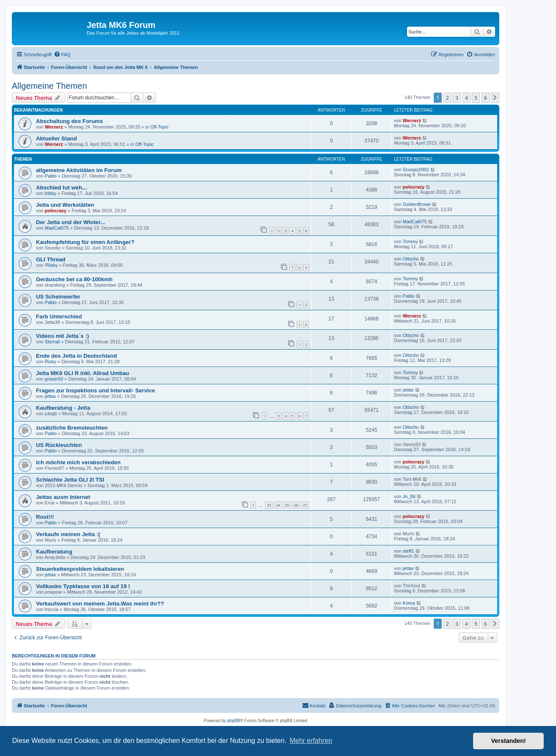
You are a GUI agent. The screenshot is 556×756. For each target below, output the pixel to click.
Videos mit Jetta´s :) (62, 336)
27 (305, 505)
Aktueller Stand (56, 138)
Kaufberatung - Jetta (63, 408)
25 (287, 505)
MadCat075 (57, 228)
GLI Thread (51, 259)
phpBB (234, 721)
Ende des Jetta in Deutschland (76, 356)
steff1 (409, 551)
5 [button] (476, 98)
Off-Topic (160, 127)
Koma (409, 603)
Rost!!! (45, 517)
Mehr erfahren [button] (311, 741)
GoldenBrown (417, 204)
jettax (50, 396)
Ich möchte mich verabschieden (78, 462)
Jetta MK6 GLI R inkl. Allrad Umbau (83, 373)
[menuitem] (62, 55)
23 (269, 505)
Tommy (410, 241)
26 (296, 505)
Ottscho (411, 259)
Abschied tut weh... (61, 188)
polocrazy (414, 187)
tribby (51, 193)
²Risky (51, 265)
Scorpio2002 (416, 170)
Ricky (51, 362)
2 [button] (447, 98)
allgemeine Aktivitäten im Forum (79, 170)
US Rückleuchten (59, 445)
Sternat (52, 342)
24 (278, 505)
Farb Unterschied (59, 316)
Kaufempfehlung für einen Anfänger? (85, 242)
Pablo (51, 176)
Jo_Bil (409, 496)
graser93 (54, 379)
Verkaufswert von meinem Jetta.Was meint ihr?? (100, 604)
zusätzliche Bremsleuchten (72, 428)
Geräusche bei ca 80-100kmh (74, 279)
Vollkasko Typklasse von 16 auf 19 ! (83, 586)
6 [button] (486, 98)
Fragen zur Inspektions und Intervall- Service (95, 390)
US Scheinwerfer (58, 297)
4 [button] (467, 98)
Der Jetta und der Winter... (70, 222)
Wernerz (54, 127)
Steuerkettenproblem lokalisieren (80, 569)
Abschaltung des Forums (69, 121)
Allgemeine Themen (50, 86)
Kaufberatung (54, 552)
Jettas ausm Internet (63, 497)
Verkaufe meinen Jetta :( (68, 534)
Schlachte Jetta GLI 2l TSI (70, 480)
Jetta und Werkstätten (65, 205)
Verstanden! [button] (509, 741)
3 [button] (457, 98)
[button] (495, 98)
